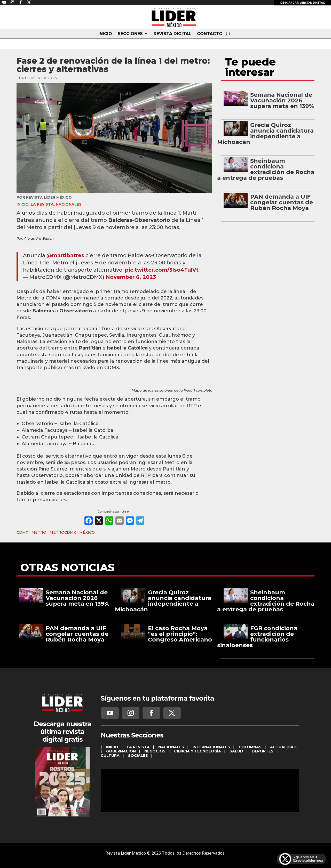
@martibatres (65, 255)
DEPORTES (263, 751)
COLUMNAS (250, 747)
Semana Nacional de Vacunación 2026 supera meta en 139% (282, 100)
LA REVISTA (42, 204)
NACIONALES (69, 204)
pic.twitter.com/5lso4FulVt (162, 270)
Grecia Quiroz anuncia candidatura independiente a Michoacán (265, 133)
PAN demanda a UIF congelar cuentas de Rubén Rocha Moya (282, 202)
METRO (39, 532)
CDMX (22, 532)
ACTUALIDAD (283, 747)
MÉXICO (87, 532)
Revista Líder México (49, 197)
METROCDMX (63, 532)
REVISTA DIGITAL (172, 34)
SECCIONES (130, 34)
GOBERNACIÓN (121, 751)
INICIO (105, 34)
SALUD (236, 751)
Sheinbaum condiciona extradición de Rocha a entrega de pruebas (266, 169)
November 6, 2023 (131, 277)
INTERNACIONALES (211, 747)
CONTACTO (210, 34)
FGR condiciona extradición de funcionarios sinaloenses (257, 637)
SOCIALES (138, 756)
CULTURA (110, 756)
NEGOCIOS (155, 751)
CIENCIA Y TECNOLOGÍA (198, 751)
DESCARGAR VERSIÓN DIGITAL (303, 3)
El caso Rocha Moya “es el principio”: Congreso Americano (180, 634)
